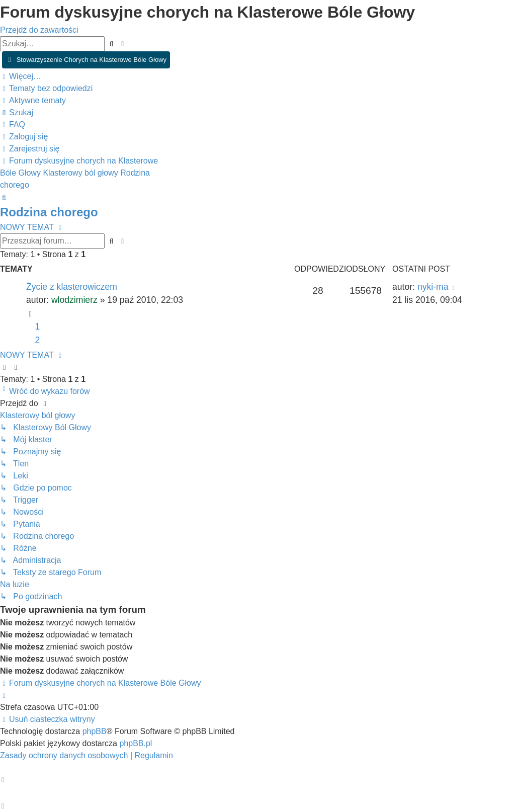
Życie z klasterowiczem (72, 287)
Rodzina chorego (49, 212)
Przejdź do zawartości (39, 30)
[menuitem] (46, 88)
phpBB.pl (136, 743)
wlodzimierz (74, 300)
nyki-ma (433, 287)
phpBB (95, 731)
